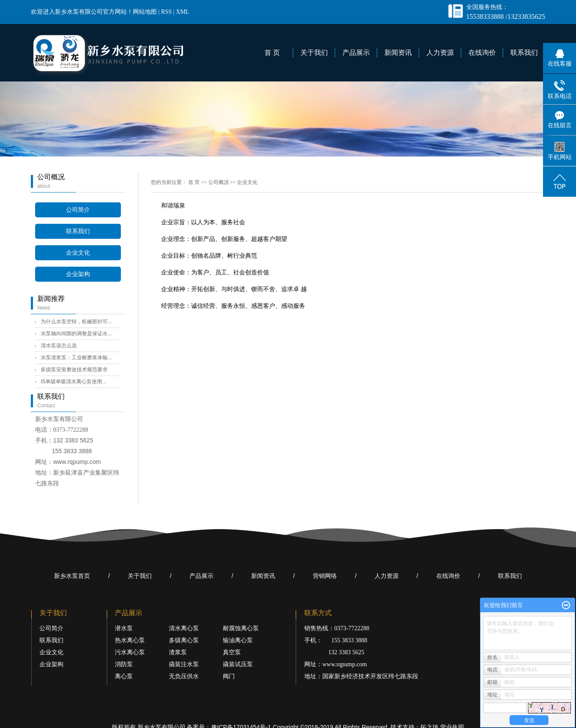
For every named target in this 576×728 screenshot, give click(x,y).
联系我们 (524, 53)
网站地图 (145, 12)
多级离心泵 (184, 640)
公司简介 (78, 210)
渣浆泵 (178, 652)
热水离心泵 (130, 640)
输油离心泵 (238, 640)
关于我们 (314, 53)
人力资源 (440, 53)
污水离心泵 (130, 652)
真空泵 (232, 652)
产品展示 (356, 53)
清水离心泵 (184, 628)
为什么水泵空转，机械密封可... (76, 322)
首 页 (272, 53)
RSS (166, 12)
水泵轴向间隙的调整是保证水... (76, 334)
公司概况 (219, 182)
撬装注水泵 (184, 664)
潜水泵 (124, 628)
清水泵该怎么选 (59, 346)
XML (183, 12)
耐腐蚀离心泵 (241, 628)
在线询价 (482, 53)
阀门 (229, 676)
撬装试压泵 (238, 664)
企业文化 (78, 253)
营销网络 (325, 576)
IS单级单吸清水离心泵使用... (73, 382)
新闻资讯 (398, 53)
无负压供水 (184, 676)
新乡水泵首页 (72, 576)
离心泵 (124, 676)
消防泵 (124, 664)
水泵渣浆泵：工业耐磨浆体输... (76, 358)
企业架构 (78, 274)
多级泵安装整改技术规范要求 (74, 370)
